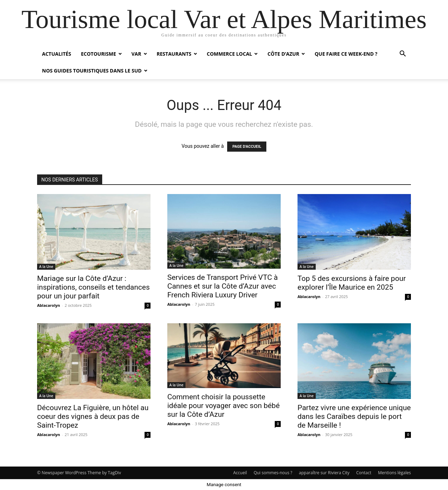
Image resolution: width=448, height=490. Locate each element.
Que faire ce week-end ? (346, 54)
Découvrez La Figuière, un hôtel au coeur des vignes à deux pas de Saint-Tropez (93, 416)
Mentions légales (394, 473)
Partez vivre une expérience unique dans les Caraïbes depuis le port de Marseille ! (354, 416)
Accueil (240, 473)
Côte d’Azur (283, 54)
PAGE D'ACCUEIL (247, 147)
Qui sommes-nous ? (273, 473)
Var (136, 54)
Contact (364, 473)
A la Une (46, 267)
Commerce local (230, 54)
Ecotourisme (98, 54)
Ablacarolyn (49, 305)
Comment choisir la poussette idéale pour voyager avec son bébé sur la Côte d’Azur (223, 406)
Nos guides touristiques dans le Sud (92, 71)
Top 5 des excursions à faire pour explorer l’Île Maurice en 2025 (352, 283)
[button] (402, 54)
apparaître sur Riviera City (324, 473)
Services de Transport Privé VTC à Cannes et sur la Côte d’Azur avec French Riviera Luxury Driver (223, 286)
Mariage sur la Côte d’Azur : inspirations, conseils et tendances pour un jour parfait (93, 287)
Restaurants (174, 54)
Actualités (57, 54)
